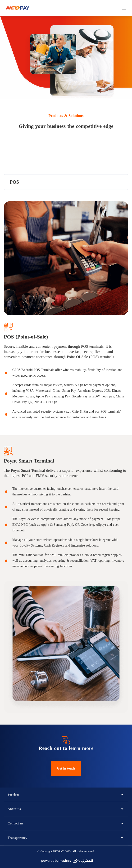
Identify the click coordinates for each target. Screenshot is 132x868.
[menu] (124, 8)
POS (14, 182)
